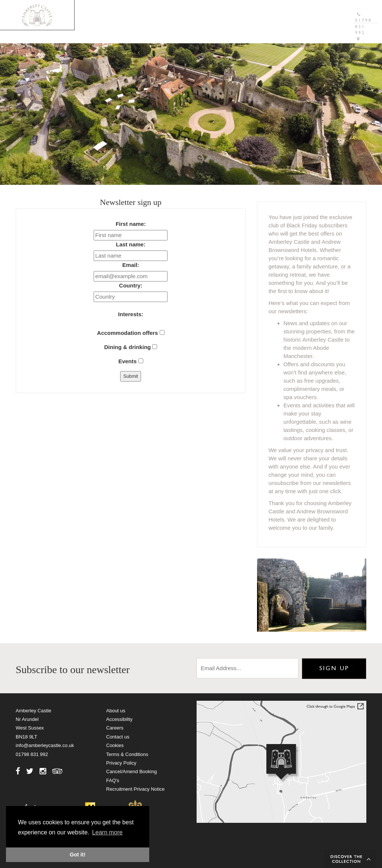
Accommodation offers (131, 333)
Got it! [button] (78, 855)
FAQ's (113, 780)
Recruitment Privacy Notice (136, 789)
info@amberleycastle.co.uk (45, 745)
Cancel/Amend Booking (132, 771)
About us (116, 711)
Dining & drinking (131, 347)
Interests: (131, 314)
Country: (131, 285)
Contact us (118, 737)
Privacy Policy (121, 763)
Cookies (115, 745)
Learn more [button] (107, 832)
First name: (131, 224)
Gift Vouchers (254, 9)
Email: (131, 265)
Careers (115, 728)
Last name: (131, 244)
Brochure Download (191, 9)
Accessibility (120, 719)
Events (131, 361)
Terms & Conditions (127, 754)
